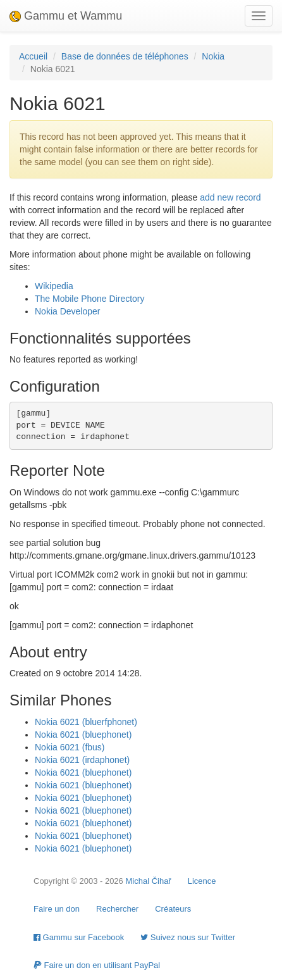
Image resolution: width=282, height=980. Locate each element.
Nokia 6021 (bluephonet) (83, 735)
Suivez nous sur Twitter (188, 937)
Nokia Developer (68, 311)
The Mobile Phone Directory (90, 299)
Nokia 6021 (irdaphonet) (82, 760)
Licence (202, 881)
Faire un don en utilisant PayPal (97, 965)
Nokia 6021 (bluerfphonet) (86, 722)
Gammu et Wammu (66, 16)
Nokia (213, 56)
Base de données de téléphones (125, 56)
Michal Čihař (148, 881)
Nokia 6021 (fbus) (70, 747)
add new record (230, 197)
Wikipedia (54, 286)
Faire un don (57, 909)
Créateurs (173, 909)
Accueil (33, 56)
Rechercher (117, 909)
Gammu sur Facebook (79, 937)
